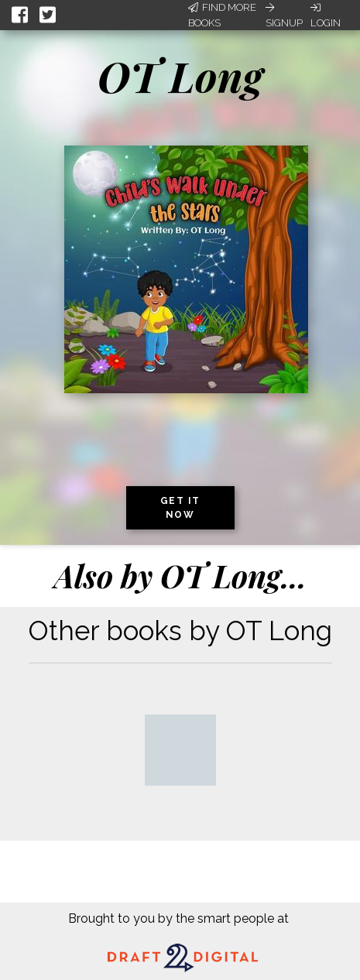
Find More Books (222, 15)
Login (326, 15)
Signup (284, 15)
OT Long (180, 76)
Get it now (180, 508)
